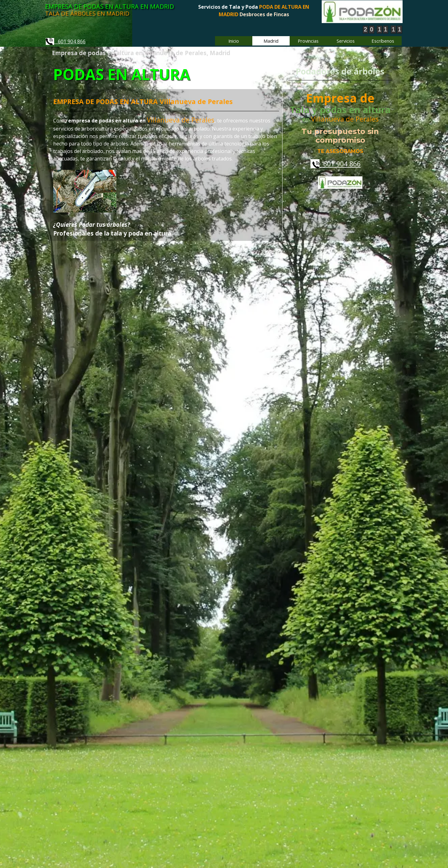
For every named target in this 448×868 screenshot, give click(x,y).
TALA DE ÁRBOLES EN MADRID (87, 13)
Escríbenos (383, 41)
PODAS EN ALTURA (122, 74)
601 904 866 (66, 41)
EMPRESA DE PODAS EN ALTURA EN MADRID (110, 6)
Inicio (234, 41)
